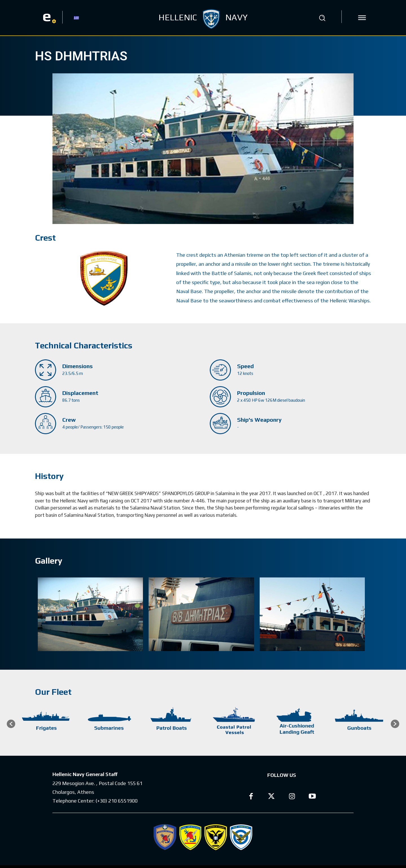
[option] (47, 724)
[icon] (362, 18)
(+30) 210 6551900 (117, 801)
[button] (322, 18)
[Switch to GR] (76, 17)
